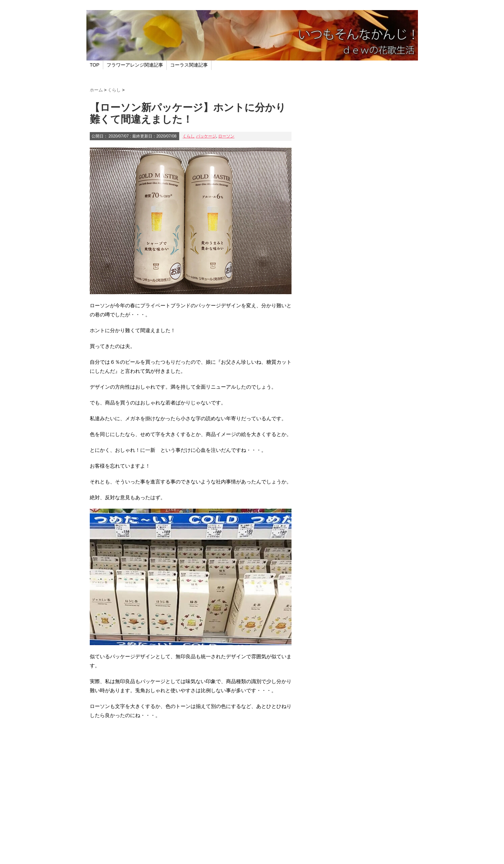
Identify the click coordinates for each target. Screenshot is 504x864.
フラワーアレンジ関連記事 (135, 65)
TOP (95, 65)
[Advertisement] (191, 798)
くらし (189, 136)
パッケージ (206, 136)
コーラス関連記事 (189, 65)
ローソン (226, 136)
